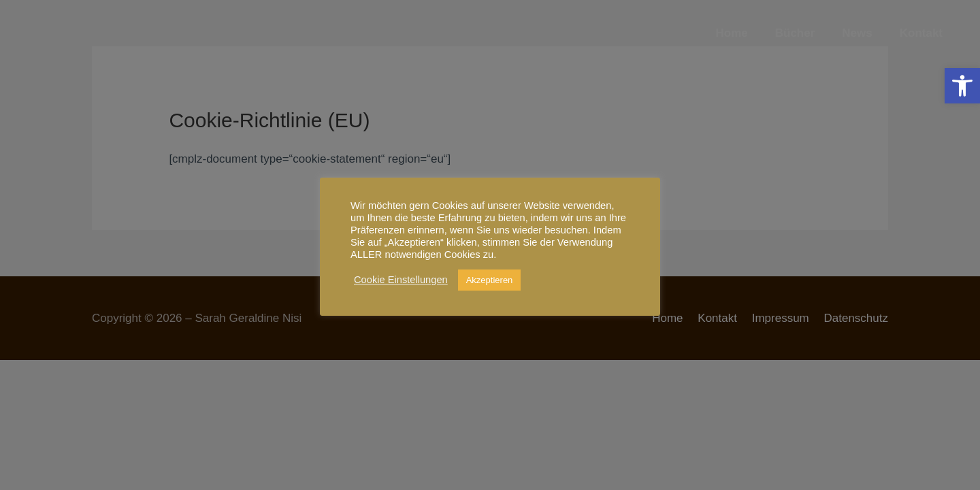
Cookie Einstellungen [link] (401, 280)
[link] (962, 86)
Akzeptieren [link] (490, 280)
